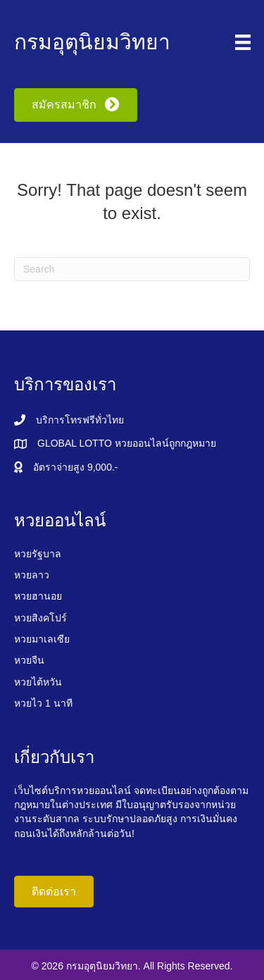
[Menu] (243, 42)
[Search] (132, 269)
